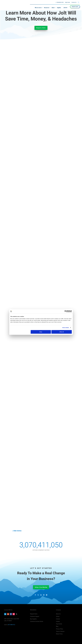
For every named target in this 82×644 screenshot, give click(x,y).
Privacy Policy (60, 629)
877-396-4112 (12, 625)
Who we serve (38, 8)
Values (58, 616)
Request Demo (34, 614)
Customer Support (35, 616)
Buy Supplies (33, 619)
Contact (58, 619)
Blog (57, 626)
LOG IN (65, 8)
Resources (47, 8)
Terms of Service (60, 631)
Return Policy (59, 634)
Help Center (68, 2)
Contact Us (74, 2)
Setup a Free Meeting (41, 587)
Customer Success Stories (37, 621)
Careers (58, 621)
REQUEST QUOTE (75, 7)
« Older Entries (17, 531)
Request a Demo (41, 28)
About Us (58, 614)
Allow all (62, 332)
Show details (66, 328)
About (53, 8)
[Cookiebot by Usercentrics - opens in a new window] (66, 311)
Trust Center (59, 624)
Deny (41, 332)
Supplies (59, 8)
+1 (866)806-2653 (60, 2)
